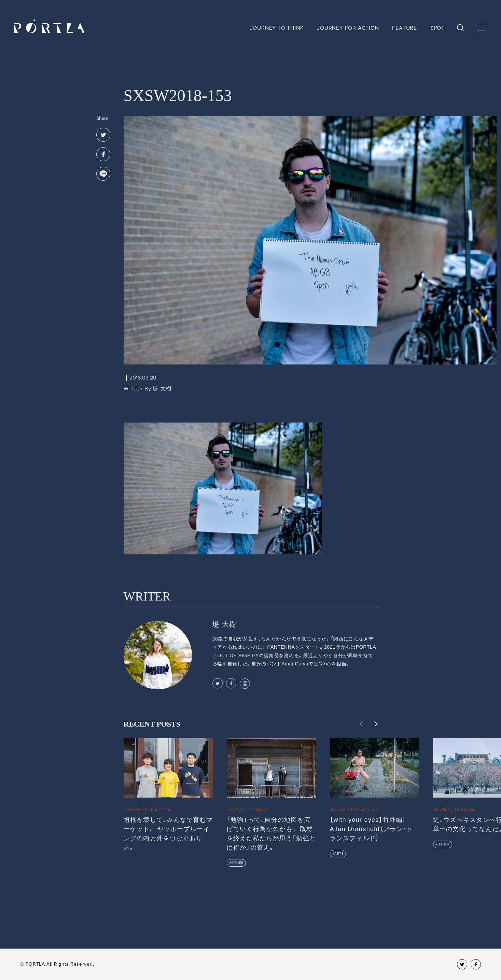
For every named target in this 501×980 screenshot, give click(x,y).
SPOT (437, 28)
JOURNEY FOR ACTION (348, 28)
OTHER (237, 863)
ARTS (339, 854)
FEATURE (405, 28)
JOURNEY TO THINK (277, 28)
